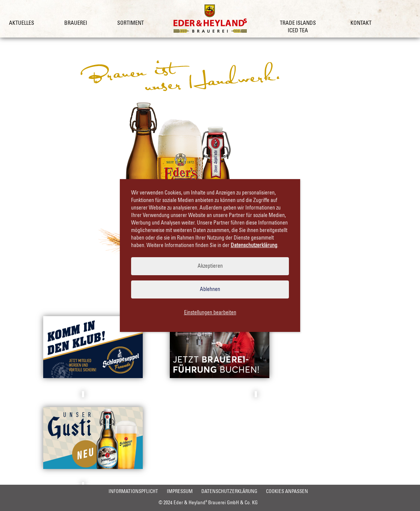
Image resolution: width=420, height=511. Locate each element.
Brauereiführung (220, 394)
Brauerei (76, 23)
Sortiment (131, 23)
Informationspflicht (69, 503)
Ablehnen (210, 289)
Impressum (120, 503)
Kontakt (361, 23)
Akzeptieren (210, 266)
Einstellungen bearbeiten (210, 313)
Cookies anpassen (234, 503)
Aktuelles (22, 23)
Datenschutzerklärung (173, 503)
